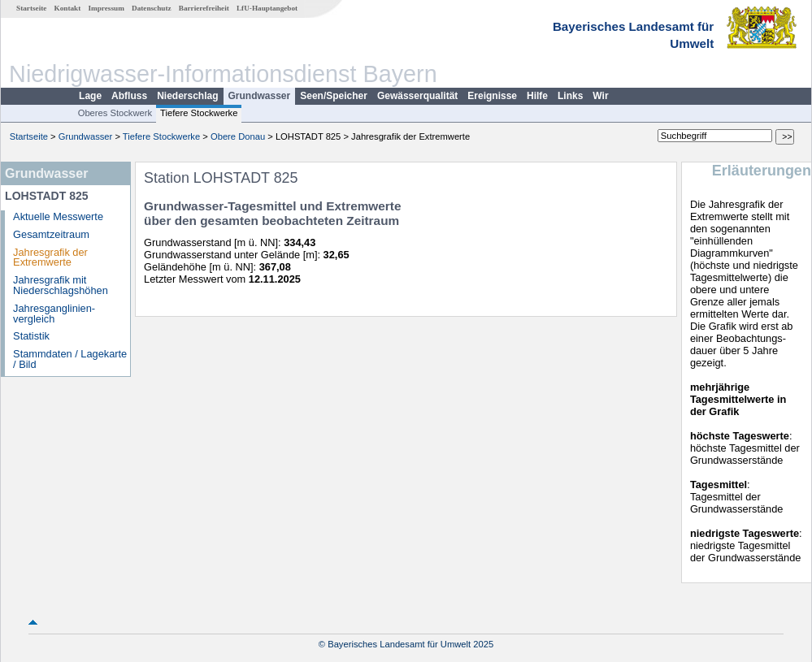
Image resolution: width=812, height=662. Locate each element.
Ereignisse (492, 96)
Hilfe (537, 96)
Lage (90, 96)
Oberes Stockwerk (115, 113)
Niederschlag (187, 96)
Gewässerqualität (417, 96)
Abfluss (129, 96)
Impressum (106, 8)
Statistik (31, 336)
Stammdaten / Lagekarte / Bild (70, 359)
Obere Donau (238, 136)
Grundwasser (260, 96)
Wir (600, 96)
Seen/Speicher (334, 96)
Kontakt (68, 8)
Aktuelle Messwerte (58, 216)
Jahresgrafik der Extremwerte (50, 257)
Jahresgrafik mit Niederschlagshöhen (61, 285)
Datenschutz (152, 8)
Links (570, 96)
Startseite (31, 8)
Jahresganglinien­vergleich (54, 314)
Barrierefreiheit (204, 8)
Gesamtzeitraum (51, 234)
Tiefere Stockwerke (199, 113)
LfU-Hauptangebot (267, 8)
